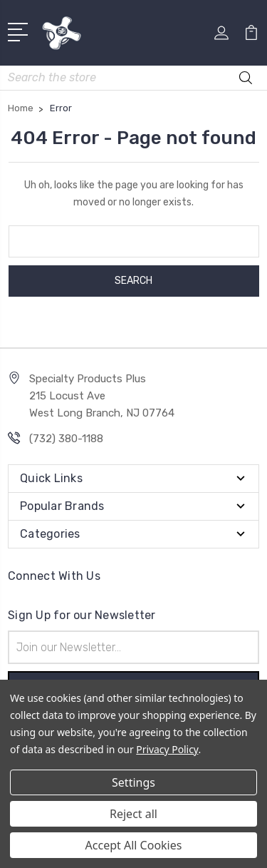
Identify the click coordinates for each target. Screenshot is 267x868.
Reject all (133, 814)
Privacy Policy (167, 749)
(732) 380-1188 (66, 439)
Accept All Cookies (134, 845)
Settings (133, 782)
